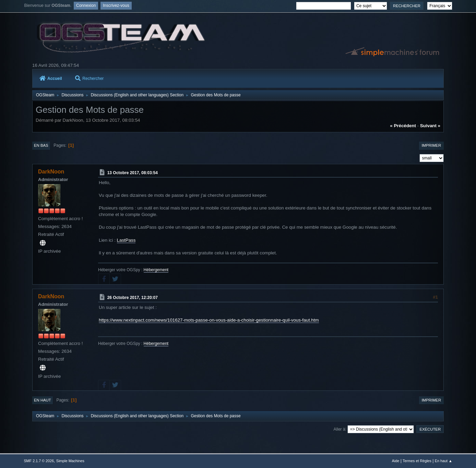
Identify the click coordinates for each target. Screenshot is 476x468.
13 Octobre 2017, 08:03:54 (133, 173)
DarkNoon (51, 172)
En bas (41, 145)
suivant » (430, 126)
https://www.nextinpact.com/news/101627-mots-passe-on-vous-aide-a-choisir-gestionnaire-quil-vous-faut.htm (209, 320)
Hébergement (156, 270)
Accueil (51, 79)
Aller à (340, 429)
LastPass (126, 240)
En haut (43, 400)
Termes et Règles (417, 461)
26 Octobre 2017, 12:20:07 (133, 298)
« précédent (403, 126)
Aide (396, 461)
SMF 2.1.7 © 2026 (39, 461)
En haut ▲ (444, 461)
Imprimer (431, 145)
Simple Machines (70, 461)
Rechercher (89, 79)
